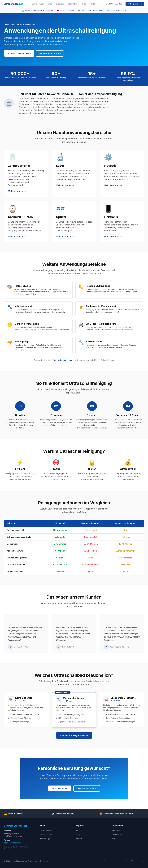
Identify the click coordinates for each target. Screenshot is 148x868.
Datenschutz (117, 835)
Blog (84, 4)
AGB (114, 839)
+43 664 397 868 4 (114, 4)
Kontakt (93, 4)
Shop (50, 4)
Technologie (73, 4)
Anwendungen (38, 4)
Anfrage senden (135, 4)
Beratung (60, 4)
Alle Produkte (45, 831)
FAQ (78, 831)
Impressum (116, 831)
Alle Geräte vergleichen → (74, 735)
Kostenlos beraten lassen (19, 53)
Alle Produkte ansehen (50, 53)
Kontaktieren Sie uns (63, 360)
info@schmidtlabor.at (12, 843)
